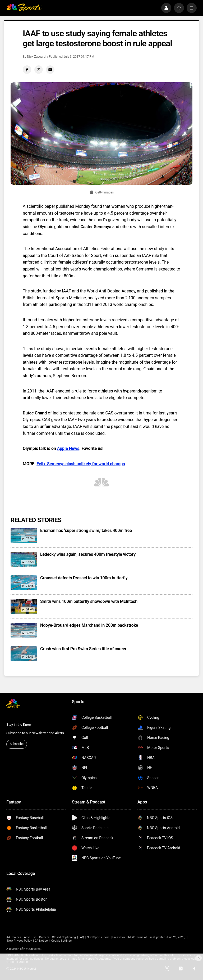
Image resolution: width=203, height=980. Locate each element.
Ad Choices (14, 937)
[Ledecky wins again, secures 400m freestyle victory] (24, 559)
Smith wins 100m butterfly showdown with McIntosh (89, 601)
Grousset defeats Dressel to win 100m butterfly (84, 578)
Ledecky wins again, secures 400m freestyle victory (88, 554)
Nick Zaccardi (37, 57)
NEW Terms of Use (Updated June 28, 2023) (157, 937)
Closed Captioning (64, 937)
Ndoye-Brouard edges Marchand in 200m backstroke (89, 625)
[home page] (24, 8)
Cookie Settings (62, 941)
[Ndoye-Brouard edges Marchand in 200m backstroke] (24, 630)
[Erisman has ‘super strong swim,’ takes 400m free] (24, 535)
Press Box (119, 937)
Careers (44, 937)
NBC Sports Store (98, 937)
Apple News (68, 448)
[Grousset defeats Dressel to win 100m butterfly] (24, 583)
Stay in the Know (19, 724)
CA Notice (41, 941)
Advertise (30, 937)
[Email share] (50, 70)
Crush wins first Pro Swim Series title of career (83, 649)
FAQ (81, 937)
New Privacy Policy (19, 941)
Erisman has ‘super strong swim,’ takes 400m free (86, 530)
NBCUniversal (33, 949)
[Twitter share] (39, 70)
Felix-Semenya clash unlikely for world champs (81, 464)
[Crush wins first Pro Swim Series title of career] (24, 654)
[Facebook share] (27, 70)
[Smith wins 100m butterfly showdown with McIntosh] (24, 606)
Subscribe (17, 744)
